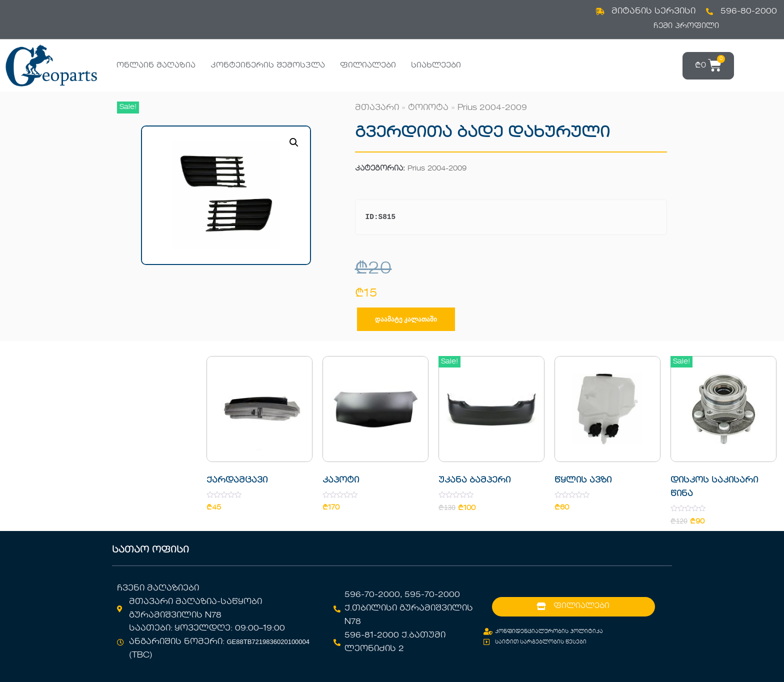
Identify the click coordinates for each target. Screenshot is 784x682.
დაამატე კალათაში (406, 319)
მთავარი (377, 108)
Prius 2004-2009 (492, 108)
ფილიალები (368, 65)
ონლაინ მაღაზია (156, 65)
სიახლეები (436, 65)
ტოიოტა (428, 108)
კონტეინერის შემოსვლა (268, 65)
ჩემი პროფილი (686, 26)
